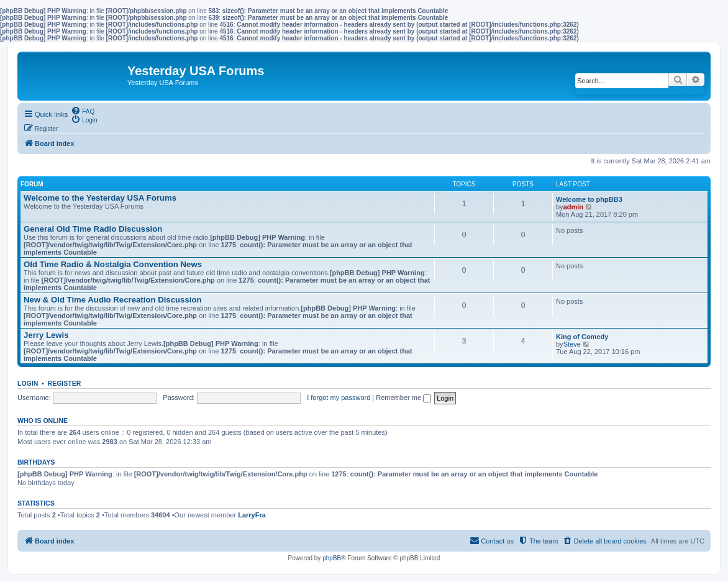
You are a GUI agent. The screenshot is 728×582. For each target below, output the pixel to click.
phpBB (332, 558)
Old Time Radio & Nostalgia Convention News (113, 264)
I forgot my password (339, 398)
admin (573, 207)
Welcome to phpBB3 (589, 199)
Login (28, 383)
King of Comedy (582, 337)
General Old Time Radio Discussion (93, 229)
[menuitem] (83, 111)
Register (65, 383)
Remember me (403, 398)
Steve (572, 344)
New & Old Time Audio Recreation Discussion (113, 300)
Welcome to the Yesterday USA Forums (100, 198)
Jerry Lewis (46, 335)
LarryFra (252, 515)
